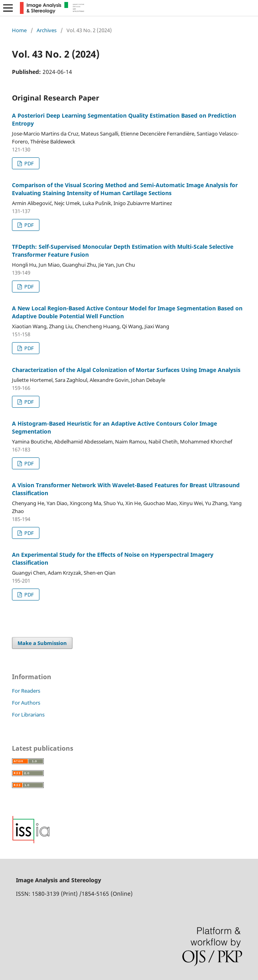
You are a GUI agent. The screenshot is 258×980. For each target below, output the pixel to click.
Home (19, 30)
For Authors (26, 703)
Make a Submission (42, 643)
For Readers (26, 691)
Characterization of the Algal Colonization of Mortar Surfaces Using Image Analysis (126, 370)
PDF (28, 163)
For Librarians (28, 715)
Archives (47, 30)
